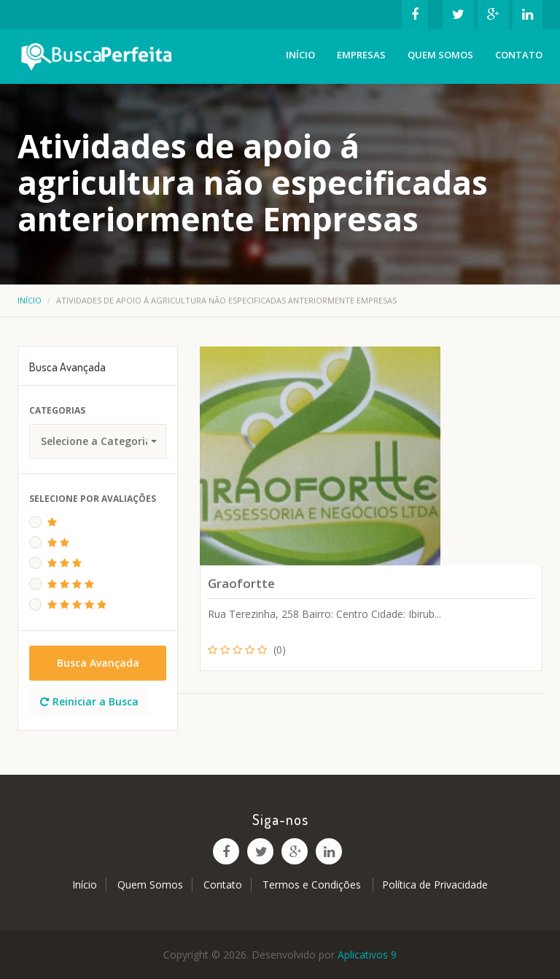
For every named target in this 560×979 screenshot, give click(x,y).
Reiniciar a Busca (89, 701)
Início (300, 55)
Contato (519, 55)
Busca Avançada (98, 663)
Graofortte (241, 583)
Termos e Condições (313, 885)
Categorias (57, 410)
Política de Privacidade (435, 885)
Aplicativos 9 (367, 955)
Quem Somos (440, 55)
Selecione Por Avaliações (93, 499)
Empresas (361, 55)
